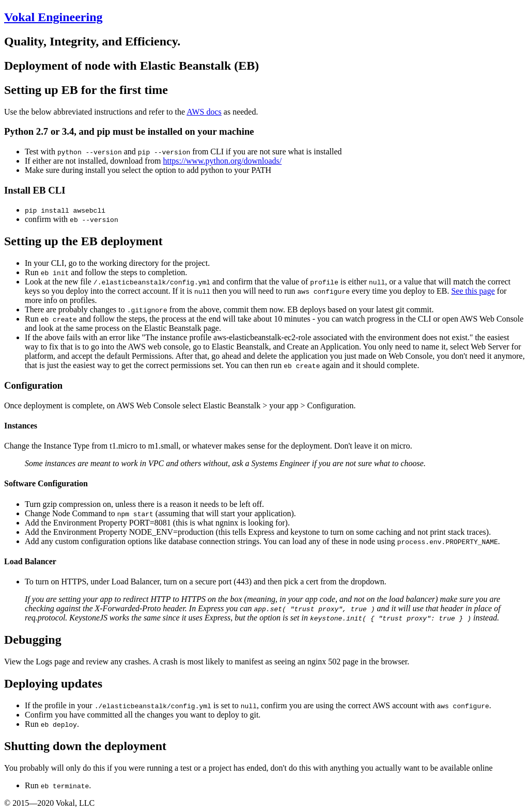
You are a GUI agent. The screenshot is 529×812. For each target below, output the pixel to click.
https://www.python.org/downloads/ (222, 161)
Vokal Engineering (53, 17)
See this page (473, 291)
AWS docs (204, 112)
